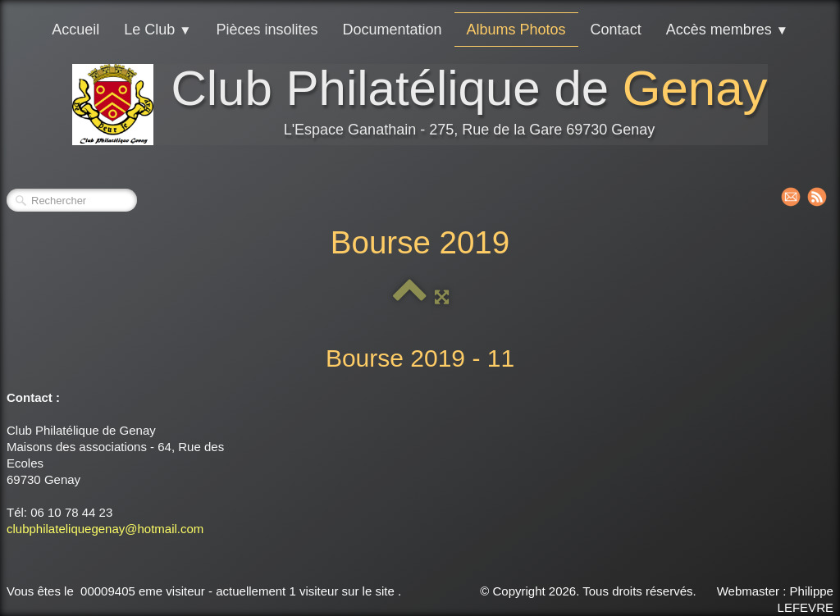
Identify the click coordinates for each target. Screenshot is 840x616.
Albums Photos (516, 30)
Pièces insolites (267, 30)
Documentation (392, 30)
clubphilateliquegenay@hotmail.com (105, 529)
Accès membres (727, 30)
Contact (616, 30)
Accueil (75, 30)
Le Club (157, 30)
